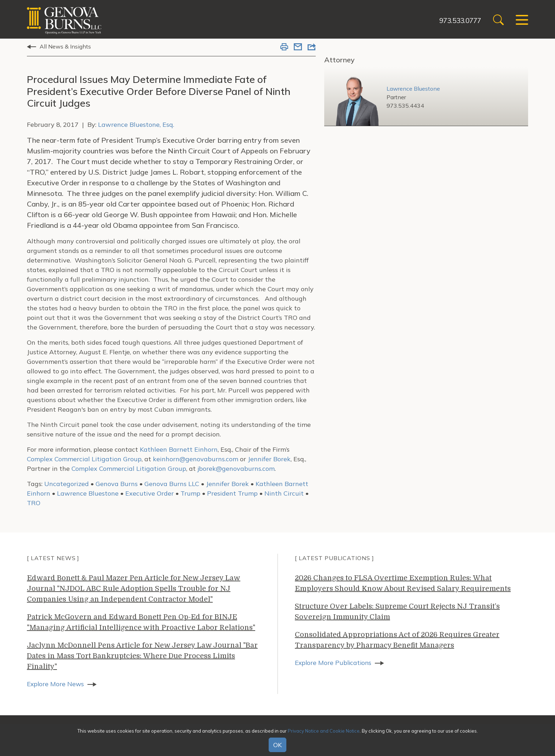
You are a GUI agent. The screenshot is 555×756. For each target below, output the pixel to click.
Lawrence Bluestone (88, 493)
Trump (190, 493)
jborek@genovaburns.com (236, 469)
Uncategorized (67, 484)
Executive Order (150, 493)
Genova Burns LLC (172, 484)
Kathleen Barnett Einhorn (179, 449)
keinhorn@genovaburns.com (196, 459)
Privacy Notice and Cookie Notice (324, 731)
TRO (34, 503)
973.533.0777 (456, 20)
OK (277, 745)
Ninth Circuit (284, 493)
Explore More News (56, 684)
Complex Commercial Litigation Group (84, 459)
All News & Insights (65, 46)
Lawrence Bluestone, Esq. (136, 125)
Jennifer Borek (269, 459)
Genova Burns (117, 484)
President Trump (232, 493)
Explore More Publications (334, 663)
